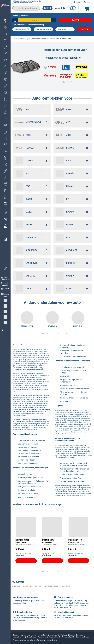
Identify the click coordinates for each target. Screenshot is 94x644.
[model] (43, 30)
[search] (26, 8)
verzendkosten (20, 555)
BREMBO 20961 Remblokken (49, 541)
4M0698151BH (27, 586)
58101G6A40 (66, 586)
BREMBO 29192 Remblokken (75, 541)
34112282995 (47, 586)
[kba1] (34, 20)
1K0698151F (37, 586)
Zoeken (48, 8)
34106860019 (17, 586)
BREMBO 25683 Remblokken (22, 541)
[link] (5, 213)
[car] (65, 30)
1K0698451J (57, 586)
